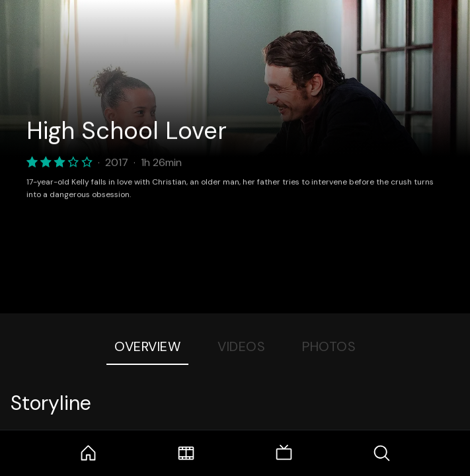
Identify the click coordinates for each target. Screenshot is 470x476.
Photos (329, 346)
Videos (241, 346)
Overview (147, 346)
